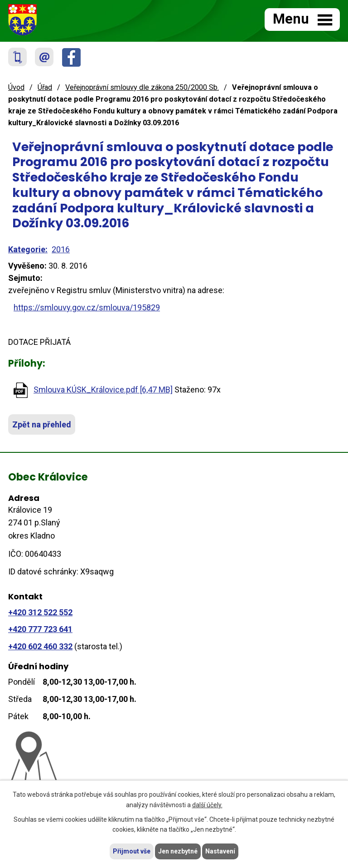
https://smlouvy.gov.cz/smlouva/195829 (87, 307)
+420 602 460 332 (40, 646)
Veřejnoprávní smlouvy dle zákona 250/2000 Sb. (142, 87)
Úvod (16, 87)
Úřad (45, 87)
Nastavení (220, 851)
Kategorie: (28, 249)
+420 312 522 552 (40, 612)
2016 (61, 249)
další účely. (207, 805)
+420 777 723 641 (40, 629)
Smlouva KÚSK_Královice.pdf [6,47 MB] (103, 390)
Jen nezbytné (178, 851)
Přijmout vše (132, 851)
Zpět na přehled (42, 424)
